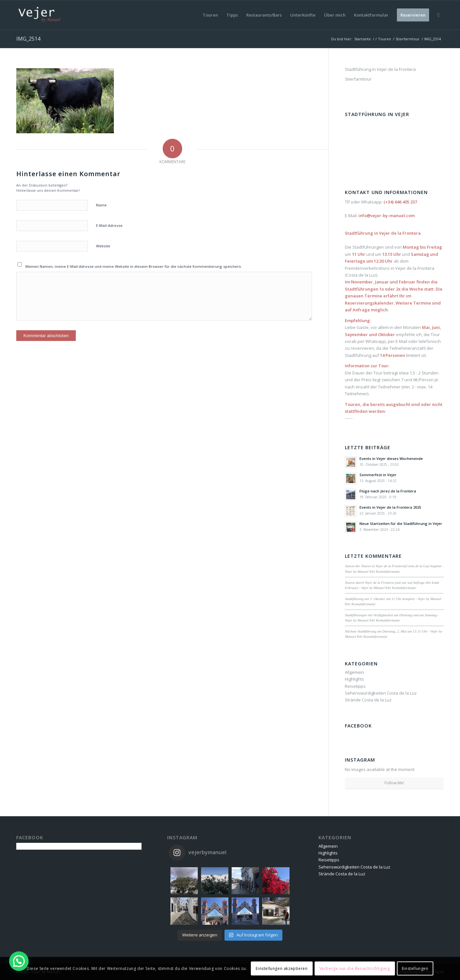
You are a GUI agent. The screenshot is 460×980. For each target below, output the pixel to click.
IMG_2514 (28, 39)
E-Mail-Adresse (109, 225)
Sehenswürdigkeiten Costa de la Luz (381, 693)
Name (101, 205)
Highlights (354, 679)
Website (103, 246)
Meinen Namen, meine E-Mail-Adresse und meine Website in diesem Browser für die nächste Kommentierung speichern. (134, 266)
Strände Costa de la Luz (368, 700)
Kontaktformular (388, 571)
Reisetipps (355, 686)
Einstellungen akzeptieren (282, 968)
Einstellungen (415, 968)
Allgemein (354, 672)
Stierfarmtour (358, 79)
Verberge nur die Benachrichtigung (355, 968)
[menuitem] (210, 15)
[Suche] (439, 15)
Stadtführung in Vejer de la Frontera (380, 69)
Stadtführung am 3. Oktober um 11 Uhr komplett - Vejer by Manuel (393, 599)
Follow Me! (394, 783)
